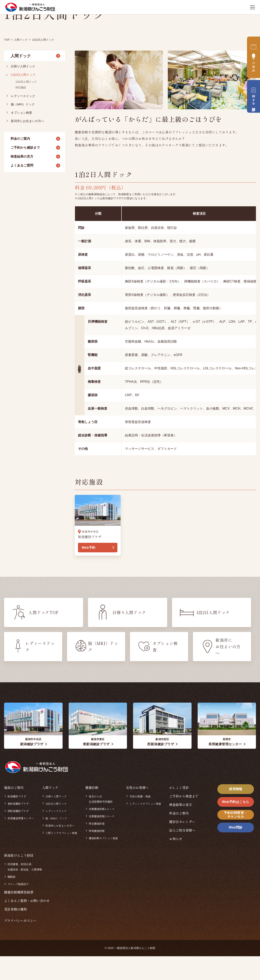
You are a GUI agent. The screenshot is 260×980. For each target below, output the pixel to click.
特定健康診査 (97, 847)
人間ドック (21, 80)
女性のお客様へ (137, 811)
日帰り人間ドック (23, 90)
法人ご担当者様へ (182, 854)
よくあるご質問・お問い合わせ (27, 924)
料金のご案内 (20, 162)
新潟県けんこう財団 (19, 879)
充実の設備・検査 (140, 820)
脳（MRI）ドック (23, 128)
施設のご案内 (14, 811)
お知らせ (176, 862)
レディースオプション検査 (145, 827)
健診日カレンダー (182, 845)
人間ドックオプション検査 (61, 857)
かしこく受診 (179, 811)
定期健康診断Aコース (102, 833)
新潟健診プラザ (17, 820)
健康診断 (92, 811)
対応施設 (21, 111)
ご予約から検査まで (184, 820)
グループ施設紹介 (18, 908)
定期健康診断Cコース (102, 840)
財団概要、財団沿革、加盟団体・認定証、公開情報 (25, 891)
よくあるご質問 (22, 189)
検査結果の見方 (22, 180)
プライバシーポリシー (20, 944)
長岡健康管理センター (21, 842)
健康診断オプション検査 (103, 862)
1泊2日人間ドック (23, 99)
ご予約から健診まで (25, 171)
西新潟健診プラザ (18, 835)
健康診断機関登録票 (19, 916)
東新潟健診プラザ (18, 827)
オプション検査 (21, 136)
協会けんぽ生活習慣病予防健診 (101, 823)
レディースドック (23, 120)
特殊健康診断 (97, 855)
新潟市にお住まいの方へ (28, 145)
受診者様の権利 (15, 933)
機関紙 (11, 900)
